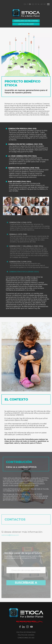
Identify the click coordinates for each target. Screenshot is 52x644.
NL (39, 4)
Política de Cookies (26, 635)
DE (33, 4)
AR (42, 4)
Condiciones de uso (26, 638)
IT (27, 4)
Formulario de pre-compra (26, 21)
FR (36, 4)
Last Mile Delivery (26, 24)
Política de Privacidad (26, 632)
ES (30, 4)
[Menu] (48, 4)
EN (25, 4)
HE (45, 4)
